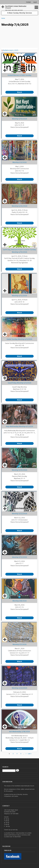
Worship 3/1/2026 (20, 644)
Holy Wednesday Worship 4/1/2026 (19, 426)
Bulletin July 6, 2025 (11, 50)
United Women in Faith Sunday (19, 75)
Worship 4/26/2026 (20, 206)
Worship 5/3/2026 (20, 162)
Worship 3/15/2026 (20, 557)
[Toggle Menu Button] (36, 7)
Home (3, 18)
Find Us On (8, 851)
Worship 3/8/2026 (20, 601)
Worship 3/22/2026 (20, 514)
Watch (19, 92)
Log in (35, 2)
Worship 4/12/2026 (19, 296)
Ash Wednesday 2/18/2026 (19, 732)
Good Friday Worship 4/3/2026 (20, 383)
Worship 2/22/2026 (19, 688)
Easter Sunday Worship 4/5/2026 (19, 339)
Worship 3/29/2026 (20, 470)
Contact (28, 2)
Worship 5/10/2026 (20, 119)
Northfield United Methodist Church (16, 7)
